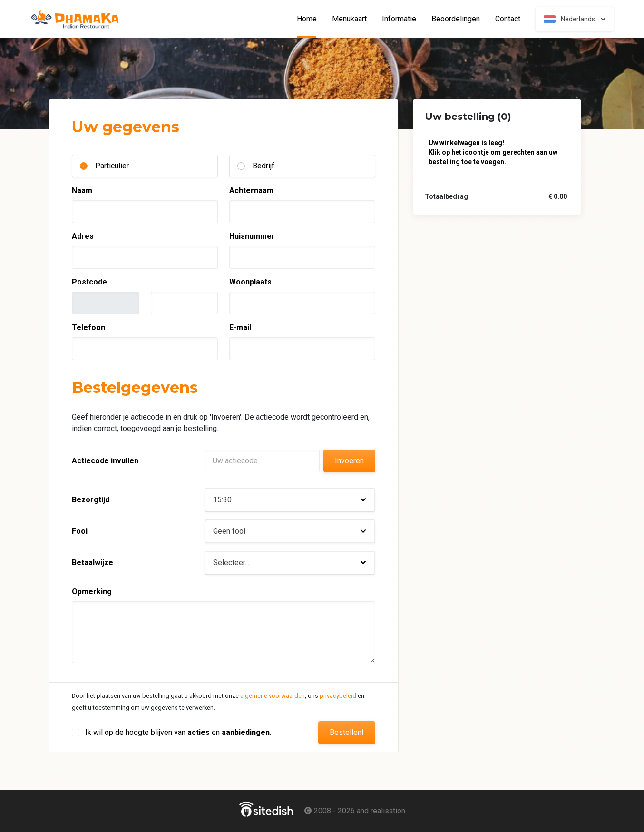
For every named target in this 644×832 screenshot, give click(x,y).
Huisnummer (252, 236)
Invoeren (349, 461)
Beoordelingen (456, 19)
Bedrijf (263, 166)
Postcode (89, 282)
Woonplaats (250, 282)
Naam (82, 191)
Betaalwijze (93, 563)
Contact (508, 19)
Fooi (80, 531)
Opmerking (92, 592)
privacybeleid (338, 696)
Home (311, 19)
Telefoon (88, 328)
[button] (290, 500)
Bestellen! (347, 732)
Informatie (399, 19)
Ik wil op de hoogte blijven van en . (178, 732)
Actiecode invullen (105, 461)
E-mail (240, 328)
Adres (83, 236)
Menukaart (349, 19)
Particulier (112, 166)
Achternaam (251, 191)
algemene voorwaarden (273, 696)
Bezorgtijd (91, 500)
